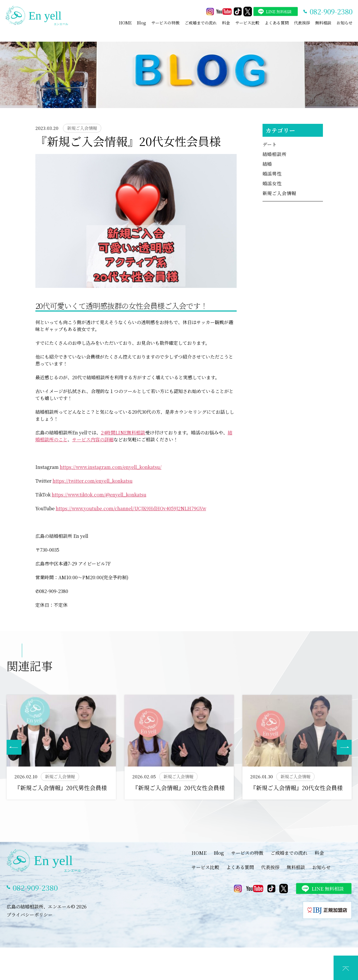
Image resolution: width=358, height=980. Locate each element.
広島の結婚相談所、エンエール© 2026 (47, 907)
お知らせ (344, 23)
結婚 (267, 164)
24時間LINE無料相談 (123, 433)
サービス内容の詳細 (93, 439)
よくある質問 (277, 23)
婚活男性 (272, 174)
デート (270, 144)
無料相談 (323, 23)
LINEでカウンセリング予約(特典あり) (183, 974)
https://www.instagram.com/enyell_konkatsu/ (111, 467)
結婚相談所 (275, 154)
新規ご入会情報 (279, 193)
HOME (125, 23)
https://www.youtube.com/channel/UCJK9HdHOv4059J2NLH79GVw (131, 508)
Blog (141, 23)
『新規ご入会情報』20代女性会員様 (179, 788)
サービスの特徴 (165, 23)
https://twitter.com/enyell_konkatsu (93, 481)
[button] (344, 747)
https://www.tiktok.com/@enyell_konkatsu (99, 495)
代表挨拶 (302, 23)
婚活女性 (272, 183)
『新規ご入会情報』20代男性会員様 (61, 788)
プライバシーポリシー (30, 915)
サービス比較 (247, 23)
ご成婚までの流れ (201, 23)
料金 (226, 23)
